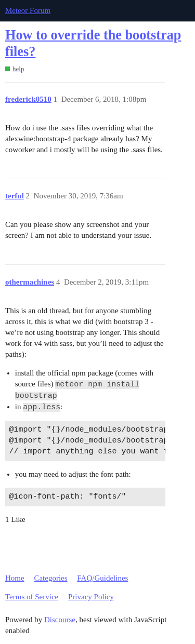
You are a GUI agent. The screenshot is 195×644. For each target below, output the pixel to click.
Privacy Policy (91, 597)
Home (15, 578)
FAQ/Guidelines (102, 578)
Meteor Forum (28, 10)
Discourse (60, 620)
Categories (50, 578)
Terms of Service (32, 597)
